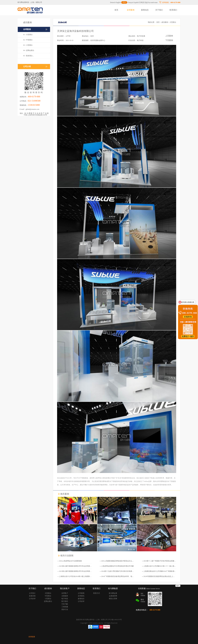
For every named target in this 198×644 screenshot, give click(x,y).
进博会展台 (48, 601)
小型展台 (48, 599)
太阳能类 (65, 596)
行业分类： (132, 40)
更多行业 (65, 609)
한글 (146, 2)
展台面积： (61, 36)
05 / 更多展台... (28, 56)
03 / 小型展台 (28, 45)
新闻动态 (145, 10)
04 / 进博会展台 (29, 50)
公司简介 (32, 593)
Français (130, 2)
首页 (116, 10)
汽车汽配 (65, 604)
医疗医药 (65, 601)
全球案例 (131, 10)
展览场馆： (86, 40)
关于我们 (159, 10)
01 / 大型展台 (28, 35)
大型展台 (48, 593)
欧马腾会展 (113, 593)
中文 (124, 2)
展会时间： (61, 40)
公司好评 (32, 599)
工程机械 (65, 607)
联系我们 (173, 10)
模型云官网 (113, 599)
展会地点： (86, 36)
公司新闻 (81, 593)
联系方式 (97, 593)
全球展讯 (81, 596)
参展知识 (81, 599)
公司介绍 (27, 66)
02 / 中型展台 (28, 40)
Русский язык (153, 2)
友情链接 (32, 637)
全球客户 (65, 593)
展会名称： (132, 36)
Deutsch (113, 2)
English (118, 2)
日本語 (142, 2)
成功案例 (165, 22)
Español (136, 2)
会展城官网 (113, 596)
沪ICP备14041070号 (115, 620)
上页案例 (169, 36)
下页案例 (169, 40)
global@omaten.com (33, 109)
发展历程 (32, 596)
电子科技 (65, 599)
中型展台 (48, 596)
